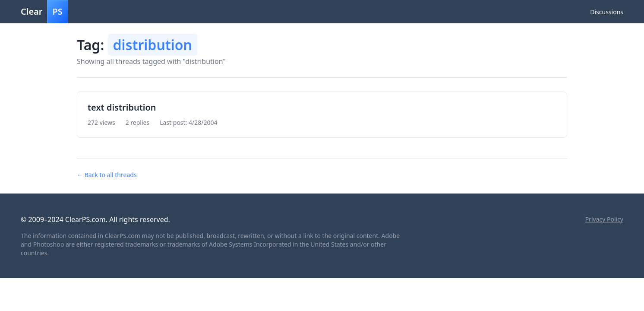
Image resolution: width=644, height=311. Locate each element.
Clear (44, 12)
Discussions (607, 12)
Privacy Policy (604, 219)
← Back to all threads (107, 175)
